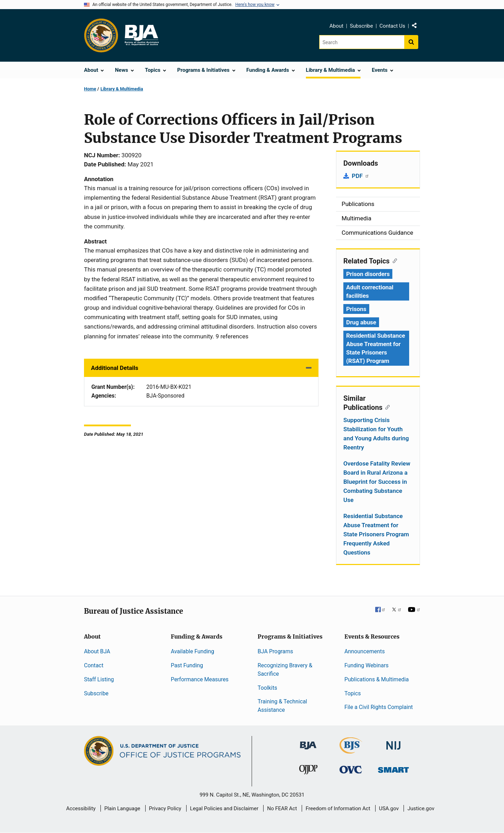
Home (90, 89)
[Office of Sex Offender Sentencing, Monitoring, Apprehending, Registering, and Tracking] (393, 768)
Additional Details (115, 368)
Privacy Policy (165, 808)
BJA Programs (275, 651)
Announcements (365, 651)
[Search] (362, 42)
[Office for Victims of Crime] (351, 769)
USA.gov (389, 808)
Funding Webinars (366, 665)
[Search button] (411, 42)
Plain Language (122, 808)
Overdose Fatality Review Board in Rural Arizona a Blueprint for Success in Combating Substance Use (377, 482)
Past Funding (187, 665)
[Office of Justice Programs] (101, 35)
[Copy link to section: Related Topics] (393, 260)
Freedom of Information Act (338, 808)
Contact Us (392, 26)
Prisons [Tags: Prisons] (356, 309)
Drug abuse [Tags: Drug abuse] (361, 322)
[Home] (141, 35)
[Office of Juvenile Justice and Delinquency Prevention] (308, 771)
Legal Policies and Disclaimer (224, 808)
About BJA (97, 651)
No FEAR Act (282, 808)
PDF (360, 176)
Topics (353, 693)
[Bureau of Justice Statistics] (351, 751)
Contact (94, 665)
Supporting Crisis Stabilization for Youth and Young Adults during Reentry (376, 434)
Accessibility (81, 808)
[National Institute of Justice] (393, 742)
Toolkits (267, 688)
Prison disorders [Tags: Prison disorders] (368, 274)
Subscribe (361, 26)
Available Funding (192, 651)
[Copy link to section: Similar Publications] (386, 407)
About (336, 26)
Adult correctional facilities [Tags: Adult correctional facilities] (370, 291)
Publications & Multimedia (377, 679)
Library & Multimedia (122, 89)
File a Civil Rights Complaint (379, 707)
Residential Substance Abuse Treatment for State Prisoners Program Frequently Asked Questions (376, 534)
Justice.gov (421, 808)
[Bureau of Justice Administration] (308, 742)
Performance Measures (200, 679)
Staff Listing (99, 679)
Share (417, 27)
